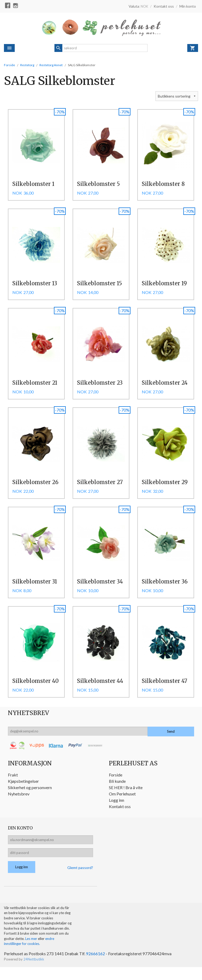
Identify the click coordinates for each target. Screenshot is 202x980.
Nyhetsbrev (19, 804)
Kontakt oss (120, 817)
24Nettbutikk (34, 972)
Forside (9, 65)
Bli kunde (117, 792)
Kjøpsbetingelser (23, 792)
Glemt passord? (80, 880)
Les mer (32, 951)
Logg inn (117, 811)
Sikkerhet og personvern (30, 798)
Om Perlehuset (122, 804)
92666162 (97, 966)
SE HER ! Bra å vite (126, 798)
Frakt (13, 785)
